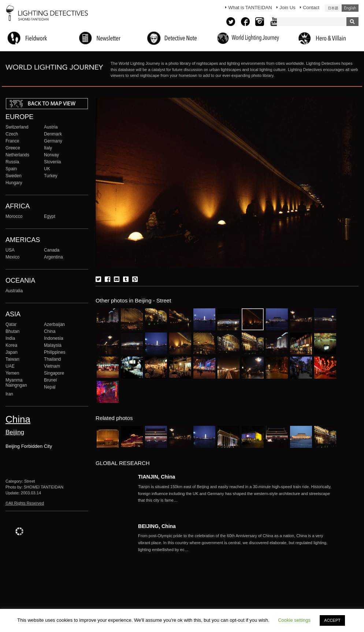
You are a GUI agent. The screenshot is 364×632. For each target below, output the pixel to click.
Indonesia (53, 338)
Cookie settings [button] (294, 620)
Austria (51, 127)
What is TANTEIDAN (250, 8)
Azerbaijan (54, 324)
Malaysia (53, 345)
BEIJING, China (157, 526)
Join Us (287, 8)
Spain (11, 169)
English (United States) (350, 8)
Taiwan (12, 359)
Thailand (52, 359)
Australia (14, 291)
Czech (12, 134)
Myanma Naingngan (16, 383)
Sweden (14, 176)
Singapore (54, 373)
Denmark (53, 134)
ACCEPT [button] (332, 620)
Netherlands (17, 155)
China (50, 331)
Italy (48, 148)
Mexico (12, 257)
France (12, 141)
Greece (13, 148)
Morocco (14, 216)
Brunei (50, 380)
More (237, 494)
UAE (10, 366)
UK (47, 169)
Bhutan (12, 331)
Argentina (53, 257)
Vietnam (52, 366)
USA (10, 250)
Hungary (14, 183)
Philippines (55, 352)
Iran (9, 394)
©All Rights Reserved (25, 503)
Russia (12, 162)
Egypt (50, 216)
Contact (311, 8)
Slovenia (52, 162)
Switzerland (17, 127)
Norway (51, 155)
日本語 (333, 8)
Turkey (51, 176)
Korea (11, 345)
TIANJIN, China (157, 477)
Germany (53, 141)
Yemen (12, 373)
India (10, 338)
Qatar (11, 324)
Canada (52, 250)
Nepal (50, 387)
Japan (12, 352)
